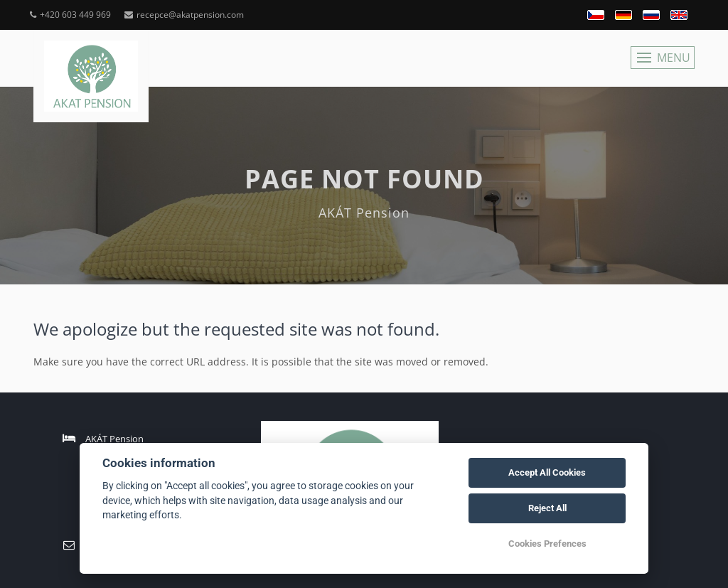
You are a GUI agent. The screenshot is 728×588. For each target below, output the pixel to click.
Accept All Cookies (547, 472)
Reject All (547, 508)
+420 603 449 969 (70, 15)
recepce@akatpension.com (184, 15)
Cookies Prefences (547, 544)
